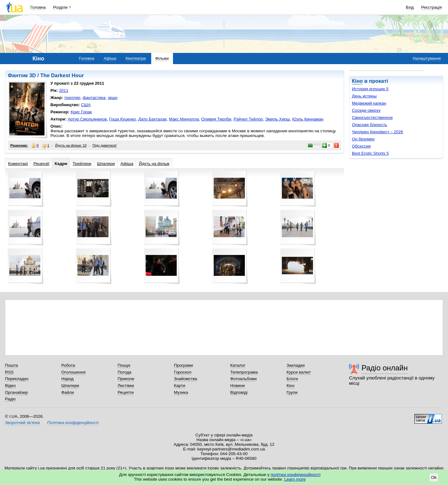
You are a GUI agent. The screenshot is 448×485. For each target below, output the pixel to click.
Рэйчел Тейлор (248, 119)
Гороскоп (183, 372)
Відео (10, 386)
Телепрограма (244, 372)
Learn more (295, 479)
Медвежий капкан (369, 103)
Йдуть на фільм (154, 164)
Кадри (61, 164)
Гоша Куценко (123, 119)
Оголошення (73, 372)
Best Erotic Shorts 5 (370, 153)
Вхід (410, 7)
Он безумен (363, 139)
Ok (434, 477)
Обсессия (361, 146)
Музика (181, 392)
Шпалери (106, 164)
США (86, 105)
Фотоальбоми (243, 379)
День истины (364, 96)
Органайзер (16, 392)
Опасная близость (370, 125)
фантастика (94, 98)
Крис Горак (81, 112)
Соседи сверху (366, 110)
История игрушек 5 (370, 89)
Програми (183, 365)
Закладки (296, 365)
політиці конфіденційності (296, 475)
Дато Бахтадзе (152, 119)
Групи (292, 392)
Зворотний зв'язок (22, 423)
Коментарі (18, 164)
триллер (72, 98)
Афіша (110, 58)
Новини (238, 386)
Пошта (11, 365)
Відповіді (239, 392)
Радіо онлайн (385, 368)
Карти (180, 386)
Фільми (162, 58)
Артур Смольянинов (87, 119)
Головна (38, 7)
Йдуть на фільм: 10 (71, 145)
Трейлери (82, 164)
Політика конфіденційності (73, 423)
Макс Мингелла (184, 119)
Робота (68, 365)
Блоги (292, 379)
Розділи (60, 7)
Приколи (126, 379)
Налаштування (427, 58)
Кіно (357, 81)
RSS (9, 372)
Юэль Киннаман (308, 119)
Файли (68, 392)
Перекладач (17, 379)
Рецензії (41, 164)
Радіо (10, 399)
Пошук (124, 365)
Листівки (126, 386)
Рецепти (126, 392)
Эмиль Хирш (278, 119)
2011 (64, 90)
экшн (113, 98)
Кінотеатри (136, 58)
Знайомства (186, 379)
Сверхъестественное (372, 118)
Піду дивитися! (105, 145)
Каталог (238, 365)
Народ (68, 379)
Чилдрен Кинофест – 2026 (378, 132)
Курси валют (299, 372)
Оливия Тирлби (216, 119)
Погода (124, 372)
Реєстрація (432, 7)
